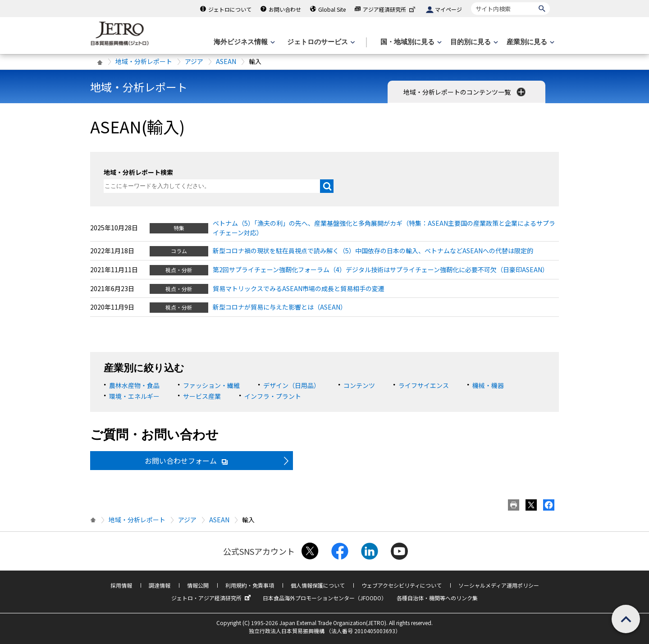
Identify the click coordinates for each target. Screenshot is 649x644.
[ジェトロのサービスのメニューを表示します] (320, 42)
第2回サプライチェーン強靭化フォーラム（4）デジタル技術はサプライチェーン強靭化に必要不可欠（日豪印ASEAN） (381, 269)
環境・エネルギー (134, 396)
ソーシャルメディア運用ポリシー (499, 585)
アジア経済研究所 (390, 9)
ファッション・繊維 (211, 385)
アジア (194, 61)
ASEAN (226, 61)
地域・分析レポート (144, 61)
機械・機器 (488, 385)
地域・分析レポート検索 (138, 172)
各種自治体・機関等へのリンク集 (437, 598)
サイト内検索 (471, 2)
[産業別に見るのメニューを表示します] (530, 42)
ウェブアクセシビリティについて (402, 585)
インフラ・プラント (273, 396)
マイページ (448, 9)
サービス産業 (202, 396)
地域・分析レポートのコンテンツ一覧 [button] (465, 92)
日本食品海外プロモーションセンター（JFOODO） (325, 598)
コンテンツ (359, 385)
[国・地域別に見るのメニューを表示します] (410, 42)
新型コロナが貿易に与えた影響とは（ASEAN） (280, 307)
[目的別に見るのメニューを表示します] (473, 42)
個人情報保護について (318, 585)
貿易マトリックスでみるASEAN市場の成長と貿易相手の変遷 (299, 288)
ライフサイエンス (424, 385)
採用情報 (121, 585)
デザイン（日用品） (292, 385)
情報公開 (198, 585)
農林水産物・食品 (134, 385)
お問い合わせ (285, 9)
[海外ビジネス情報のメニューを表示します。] (243, 42)
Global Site (332, 9)
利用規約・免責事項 (250, 585)
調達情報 (160, 585)
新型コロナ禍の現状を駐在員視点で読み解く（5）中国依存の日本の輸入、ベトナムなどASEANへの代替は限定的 (373, 251)
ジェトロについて (230, 9)
